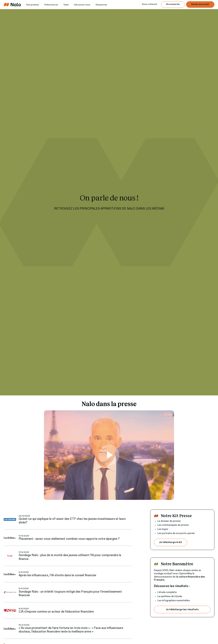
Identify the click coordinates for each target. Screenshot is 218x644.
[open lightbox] (109, 455)
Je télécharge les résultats (182, 610)
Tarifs (66, 5)
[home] (12, 5)
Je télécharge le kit (171, 542)
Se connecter (173, 4)
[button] (33, 5)
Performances (51, 5)
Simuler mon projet (200, 4)
